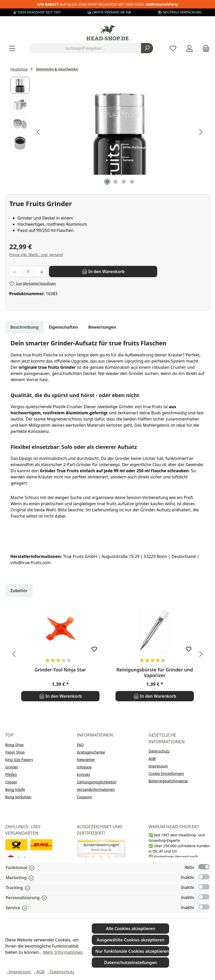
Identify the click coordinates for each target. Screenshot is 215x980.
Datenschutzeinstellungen (131, 962)
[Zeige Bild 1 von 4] (107, 182)
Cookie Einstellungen (166, 773)
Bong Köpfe (15, 789)
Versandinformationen (96, 789)
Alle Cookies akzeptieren (131, 929)
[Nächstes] (201, 132)
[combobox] (85, 48)
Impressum (158, 766)
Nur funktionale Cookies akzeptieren (132, 951)
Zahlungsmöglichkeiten (97, 782)
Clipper (11, 782)
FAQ (80, 745)
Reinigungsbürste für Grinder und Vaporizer (155, 672)
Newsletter (86, 760)
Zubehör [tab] (19, 591)
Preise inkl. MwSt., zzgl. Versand (36, 255)
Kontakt (83, 775)
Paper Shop (15, 752)
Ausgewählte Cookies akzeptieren (131, 940)
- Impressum (19, 972)
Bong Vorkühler (18, 797)
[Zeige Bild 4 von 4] (132, 182)
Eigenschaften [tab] (63, 327)
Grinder (12, 767)
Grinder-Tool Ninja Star (60, 670)
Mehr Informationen (63, 952)
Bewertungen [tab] (102, 327)
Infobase (84, 767)
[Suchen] (147, 48)
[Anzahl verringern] (15, 272)
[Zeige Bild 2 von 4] (115, 182)
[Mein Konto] (189, 48)
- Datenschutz (61, 972)
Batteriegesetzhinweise (168, 781)
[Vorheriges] (39, 132)
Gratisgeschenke (91, 752)
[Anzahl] (28, 272)
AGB (152, 759)
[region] (107, 132)
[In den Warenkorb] (103, 272)
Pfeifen (11, 775)
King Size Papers (19, 760)
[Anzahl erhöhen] (42, 272)
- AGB (40, 972)
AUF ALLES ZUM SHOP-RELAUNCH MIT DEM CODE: (107, 4)
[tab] (24, 327)
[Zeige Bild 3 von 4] (124, 182)
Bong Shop (14, 745)
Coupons (84, 797)
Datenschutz (159, 751)
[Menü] (12, 48)
